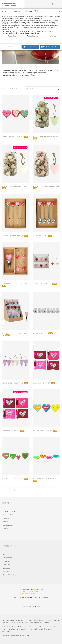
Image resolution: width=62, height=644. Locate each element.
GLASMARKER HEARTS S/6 (45, 284)
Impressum (7, 561)
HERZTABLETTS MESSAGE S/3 (15, 479)
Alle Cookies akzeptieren (50, 47)
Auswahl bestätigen (31, 47)
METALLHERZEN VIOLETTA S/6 (15, 383)
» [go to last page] (18, 490)
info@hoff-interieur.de (31, 594)
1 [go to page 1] (7, 490)
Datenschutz (8, 558)
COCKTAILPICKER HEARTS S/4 (15, 236)
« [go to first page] (3, 490)
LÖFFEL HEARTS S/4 (42, 236)
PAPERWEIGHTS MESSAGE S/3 (15, 136)
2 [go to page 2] (11, 490)
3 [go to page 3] (15, 490)
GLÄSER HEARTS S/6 (43, 333)
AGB (4, 554)
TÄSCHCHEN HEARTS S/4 (44, 383)
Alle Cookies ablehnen (12, 47)
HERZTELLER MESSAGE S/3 (45, 431)
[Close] (59, 11)
